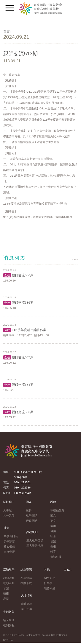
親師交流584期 (23, 385)
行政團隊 (32, 521)
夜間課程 (9, 625)
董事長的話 (11, 536)
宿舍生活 (9, 620)
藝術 (6, 593)
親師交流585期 (23, 357)
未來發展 (9, 552)
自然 (53, 531)
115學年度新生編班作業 (29, 330)
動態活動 (9, 583)
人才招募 (27, 595)
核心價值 (9, 547)
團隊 (29, 502)
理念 (6, 528)
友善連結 (26, 578)
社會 (53, 536)
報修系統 (50, 588)
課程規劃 (32, 532)
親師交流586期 (23, 275)
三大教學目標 (35, 541)
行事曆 (48, 583)
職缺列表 (27, 604)
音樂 (53, 541)
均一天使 (9, 516)
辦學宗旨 (9, 541)
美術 (53, 547)
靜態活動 (9, 578)
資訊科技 (56, 557)
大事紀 (7, 510)
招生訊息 (50, 578)
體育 (53, 552)
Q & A (68, 570)
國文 (53, 516)
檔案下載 (26, 583)
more (75, 259)
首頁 (6, 32)
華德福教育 (57, 510)
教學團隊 (32, 516)
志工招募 (27, 609)
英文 (53, 521)
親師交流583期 (23, 412)
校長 (29, 510)
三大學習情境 (35, 546)
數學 (53, 526)
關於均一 (9, 502)
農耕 (6, 599)
